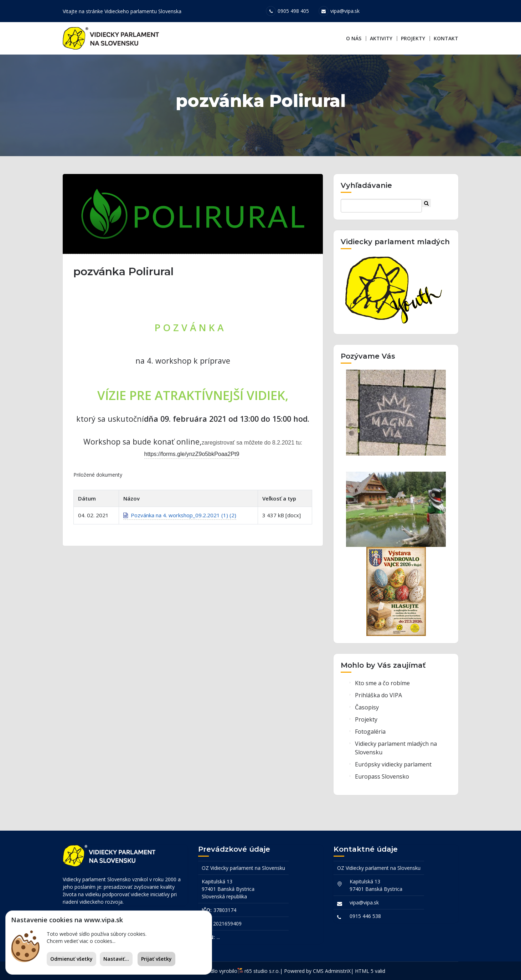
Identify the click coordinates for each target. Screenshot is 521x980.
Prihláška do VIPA (378, 695)
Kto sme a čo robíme (382, 683)
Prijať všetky (156, 959)
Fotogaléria (370, 732)
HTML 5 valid (370, 971)
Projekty (413, 38)
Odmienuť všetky (71, 959)
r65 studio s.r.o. (262, 971)
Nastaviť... (116, 959)
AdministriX (338, 971)
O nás (354, 38)
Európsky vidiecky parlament (393, 764)
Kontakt (446, 38)
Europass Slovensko (382, 776)
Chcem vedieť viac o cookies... (81, 941)
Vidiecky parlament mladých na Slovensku (396, 748)
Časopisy (367, 707)
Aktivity (381, 38)
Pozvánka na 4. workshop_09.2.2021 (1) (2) (180, 515)
